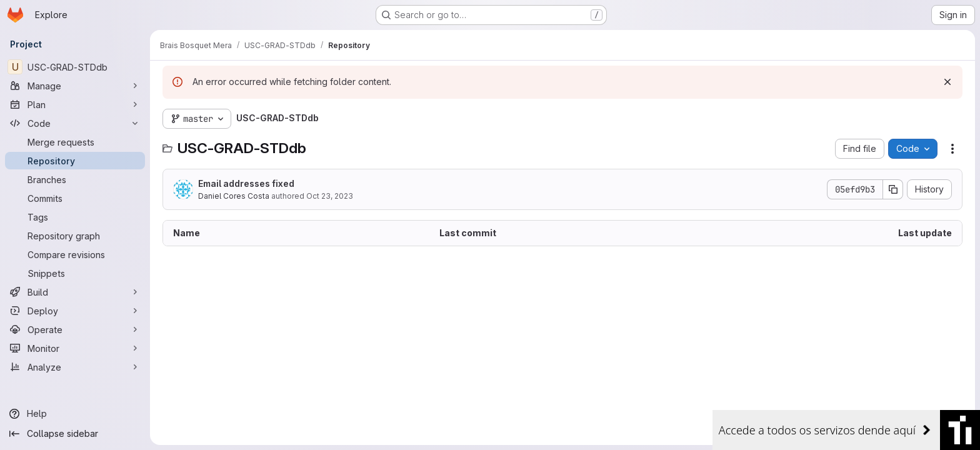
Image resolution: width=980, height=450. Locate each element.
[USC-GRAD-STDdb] (75, 67)
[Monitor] (75, 348)
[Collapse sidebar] (75, 434)
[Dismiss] (947, 82)
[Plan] (75, 104)
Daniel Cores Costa (234, 196)
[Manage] (75, 86)
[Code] (75, 123)
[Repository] (75, 161)
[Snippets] (75, 273)
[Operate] (75, 329)
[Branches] (75, 179)
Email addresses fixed (246, 183)
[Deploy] (75, 311)
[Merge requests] (75, 142)
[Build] (75, 292)
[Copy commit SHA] (893, 189)
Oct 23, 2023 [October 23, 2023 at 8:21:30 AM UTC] (330, 196)
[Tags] (75, 217)
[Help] (75, 414)
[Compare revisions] (75, 254)
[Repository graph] (75, 236)
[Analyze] (75, 367)
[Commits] (75, 198)
